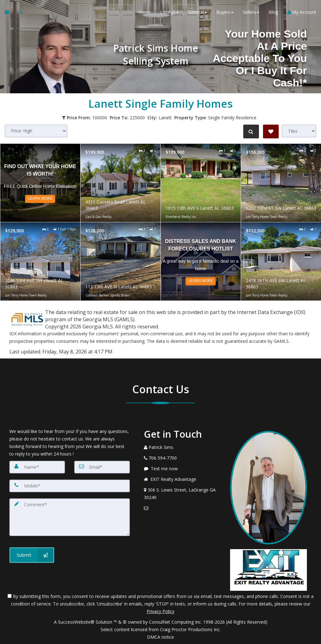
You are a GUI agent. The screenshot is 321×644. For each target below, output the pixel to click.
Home (145, 12)
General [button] (197, 12)
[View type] (299, 131)
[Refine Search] (251, 131)
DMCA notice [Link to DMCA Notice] (160, 637)
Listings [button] (169, 12)
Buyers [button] (225, 12)
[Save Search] (271, 131)
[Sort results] (36, 131)
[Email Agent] (10, 13)
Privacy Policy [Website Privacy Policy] (160, 611)
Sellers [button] (251, 12)
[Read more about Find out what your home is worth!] (40, 183)
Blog (273, 12)
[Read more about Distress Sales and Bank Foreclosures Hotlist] (201, 261)
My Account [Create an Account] (302, 12)
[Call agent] (20, 13)
